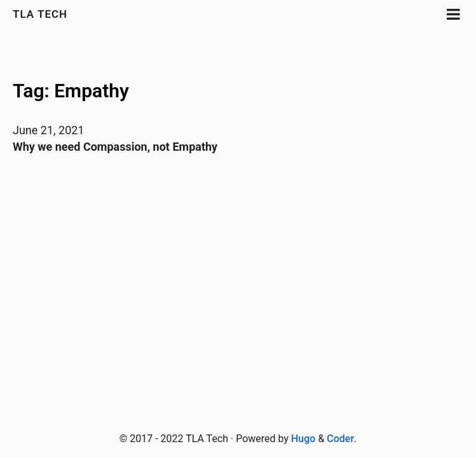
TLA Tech (40, 14)
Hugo (303, 439)
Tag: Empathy (71, 91)
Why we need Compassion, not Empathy (115, 147)
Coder (340, 439)
